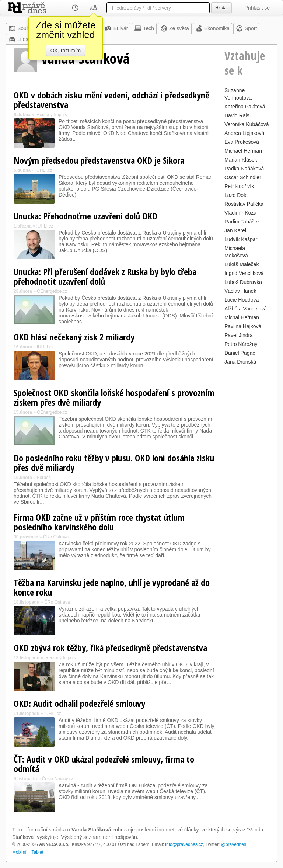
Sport (246, 28)
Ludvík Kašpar (241, 239)
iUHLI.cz (44, 170)
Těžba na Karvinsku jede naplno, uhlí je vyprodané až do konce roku (112, 587)
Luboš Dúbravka (243, 282)
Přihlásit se (257, 8)
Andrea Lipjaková (244, 133)
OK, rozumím (66, 51)
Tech (144, 28)
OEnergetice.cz (52, 291)
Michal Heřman (242, 317)
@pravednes (234, 844)
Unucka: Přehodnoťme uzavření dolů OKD (85, 216)
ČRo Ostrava (56, 537)
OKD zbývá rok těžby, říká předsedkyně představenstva (110, 648)
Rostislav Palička (244, 204)
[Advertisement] (247, 478)
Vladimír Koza (240, 213)
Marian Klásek (241, 160)
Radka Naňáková (244, 169)
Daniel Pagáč (240, 353)
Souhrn (21, 28)
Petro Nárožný (241, 344)
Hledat (221, 8)
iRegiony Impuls (51, 115)
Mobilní (19, 852)
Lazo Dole (236, 195)
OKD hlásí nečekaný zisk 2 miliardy (74, 337)
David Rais (237, 115)
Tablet (38, 852)
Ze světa (175, 28)
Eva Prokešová (242, 142)
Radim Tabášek (242, 222)
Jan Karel (235, 230)
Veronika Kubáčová (247, 124)
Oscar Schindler (243, 177)
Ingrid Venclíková (244, 273)
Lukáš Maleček (242, 264)
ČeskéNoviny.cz (58, 779)
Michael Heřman (243, 151)
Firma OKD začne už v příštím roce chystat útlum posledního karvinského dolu (99, 522)
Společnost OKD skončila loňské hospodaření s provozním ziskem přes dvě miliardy (114, 397)
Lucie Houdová (242, 300)
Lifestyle (22, 39)
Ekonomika (212, 28)
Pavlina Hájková (243, 326)
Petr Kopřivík (239, 186)
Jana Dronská (240, 362)
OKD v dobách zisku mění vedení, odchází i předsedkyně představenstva (111, 100)
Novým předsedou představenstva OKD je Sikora (99, 160)
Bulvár (116, 28)
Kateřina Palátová (245, 107)
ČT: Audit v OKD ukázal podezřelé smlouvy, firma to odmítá (104, 764)
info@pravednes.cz (184, 844)
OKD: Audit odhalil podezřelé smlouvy (79, 703)
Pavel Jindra (239, 335)
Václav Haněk (240, 291)
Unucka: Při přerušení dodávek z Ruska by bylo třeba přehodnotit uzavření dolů (105, 276)
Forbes (44, 478)
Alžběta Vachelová (246, 309)
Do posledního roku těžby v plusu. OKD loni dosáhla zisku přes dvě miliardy (114, 463)
